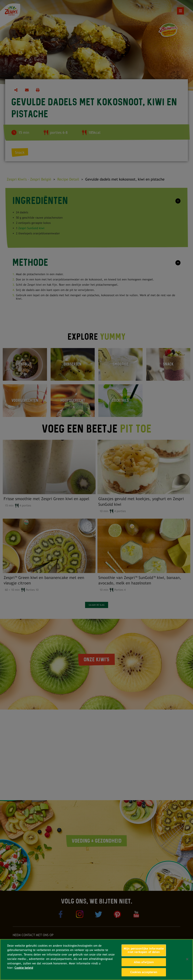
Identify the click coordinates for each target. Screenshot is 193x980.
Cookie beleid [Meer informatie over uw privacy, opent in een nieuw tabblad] (24, 968)
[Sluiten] (187, 959)
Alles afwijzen (144, 962)
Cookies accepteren (144, 972)
